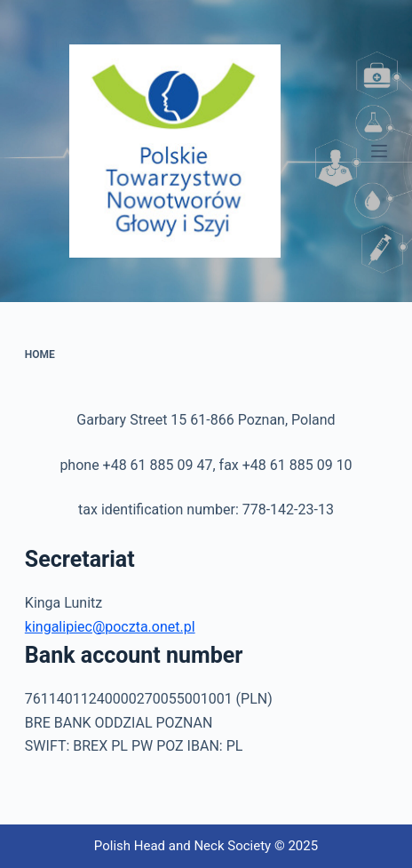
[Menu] (379, 151)
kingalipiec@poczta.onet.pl (110, 627)
